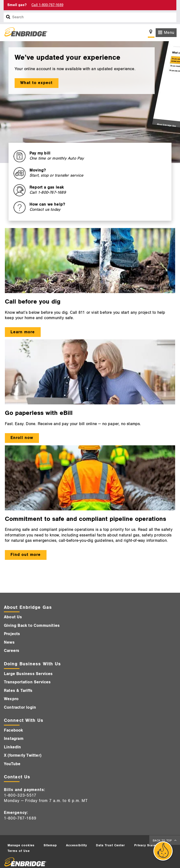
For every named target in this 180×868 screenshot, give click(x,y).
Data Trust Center (111, 845)
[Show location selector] (151, 33)
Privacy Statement (149, 845)
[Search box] (8, 17)
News (9, 642)
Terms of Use (19, 851)
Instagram (14, 739)
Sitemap (50, 845)
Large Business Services (28, 674)
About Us (13, 617)
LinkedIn (13, 747)
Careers (12, 651)
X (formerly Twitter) (23, 755)
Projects (12, 634)
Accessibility (76, 845)
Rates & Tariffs (18, 691)
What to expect (36, 83)
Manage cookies (21, 845)
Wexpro (11, 699)
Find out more (26, 555)
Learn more (23, 332)
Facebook (14, 730)
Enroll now (22, 438)
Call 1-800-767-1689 (47, 5)
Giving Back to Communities (32, 626)
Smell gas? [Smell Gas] (17, 5)
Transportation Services (27, 682)
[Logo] (24, 33)
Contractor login (20, 707)
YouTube (12, 764)
